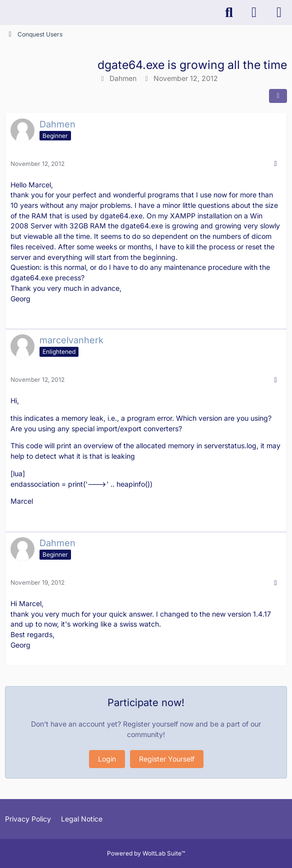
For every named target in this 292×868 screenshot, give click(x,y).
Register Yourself (167, 759)
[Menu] (279, 12)
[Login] (254, 12)
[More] (275, 164)
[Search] (229, 12)
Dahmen (123, 78)
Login (107, 759)
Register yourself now (158, 724)
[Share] (278, 96)
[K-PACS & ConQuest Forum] (5, 12)
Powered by (146, 853)
